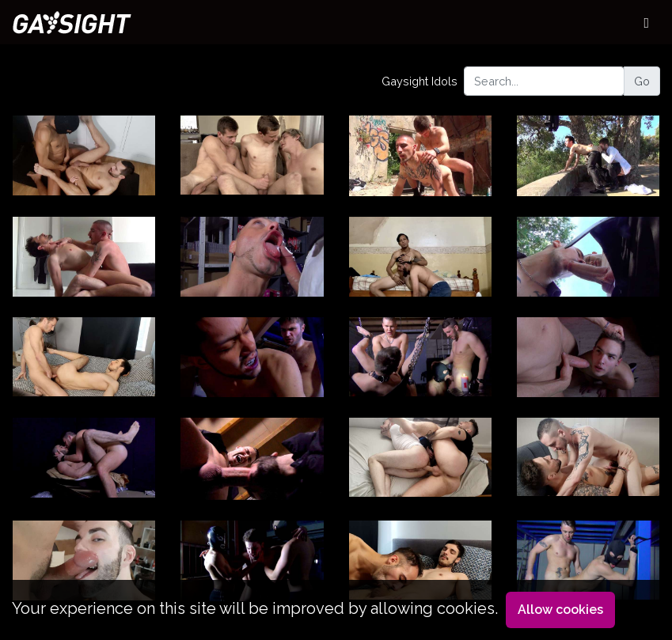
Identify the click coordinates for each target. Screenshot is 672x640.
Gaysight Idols (420, 81)
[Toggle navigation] (646, 22)
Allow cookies (560, 610)
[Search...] (544, 81)
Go (642, 81)
